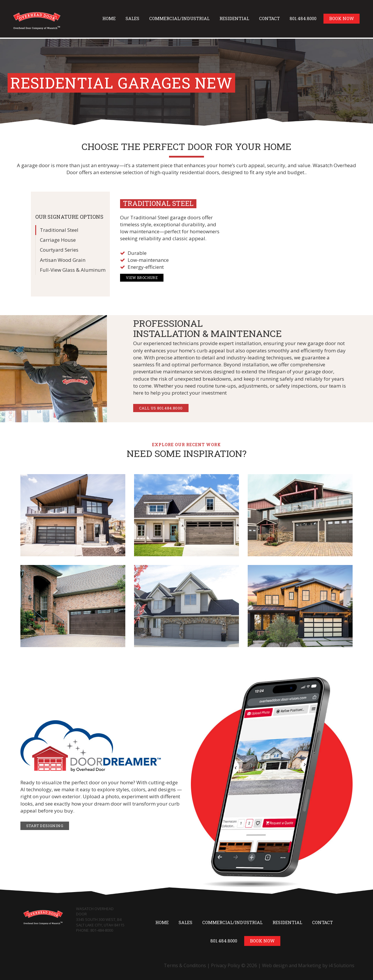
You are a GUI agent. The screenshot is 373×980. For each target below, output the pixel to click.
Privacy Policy (226, 965)
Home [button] (109, 18)
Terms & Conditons (185, 965)
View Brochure (142, 278)
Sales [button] (132, 18)
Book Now (342, 18)
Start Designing (45, 826)
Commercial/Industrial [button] (179, 18)
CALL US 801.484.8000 (161, 408)
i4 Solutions (342, 965)
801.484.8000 (303, 18)
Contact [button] (269, 18)
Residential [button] (234, 18)
